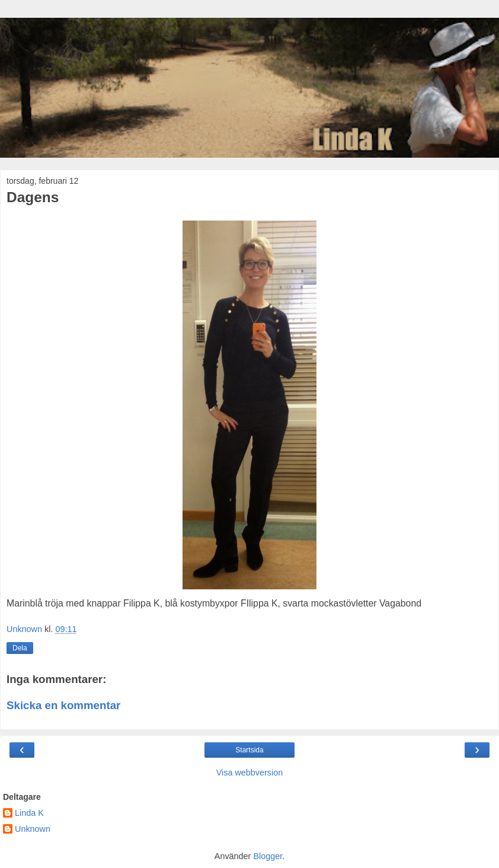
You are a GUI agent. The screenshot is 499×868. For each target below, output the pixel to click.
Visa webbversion (250, 773)
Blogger (268, 856)
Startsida (249, 750)
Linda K (29, 813)
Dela (20, 648)
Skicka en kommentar (63, 705)
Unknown (33, 829)
